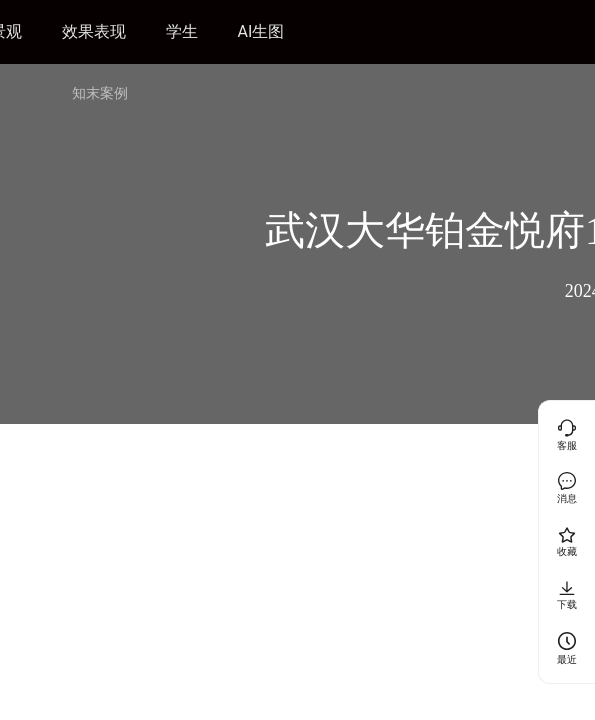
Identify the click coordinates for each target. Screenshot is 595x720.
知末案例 (100, 93)
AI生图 (261, 31)
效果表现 (94, 31)
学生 (182, 31)
